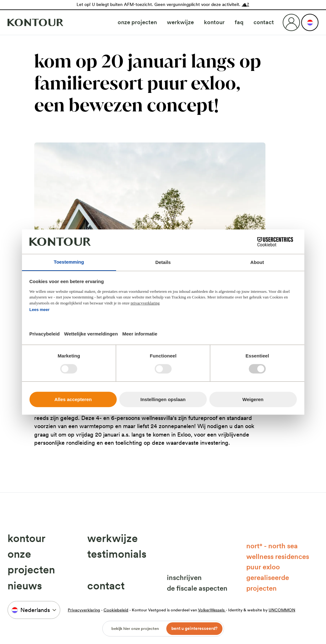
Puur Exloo (263, 567)
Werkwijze (180, 22)
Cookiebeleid (116, 610)
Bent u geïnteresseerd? (194, 628)
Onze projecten (137, 22)
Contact (264, 22)
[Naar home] (35, 23)
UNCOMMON (282, 610)
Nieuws (25, 586)
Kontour (214, 22)
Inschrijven (184, 577)
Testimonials (117, 554)
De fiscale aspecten (197, 588)
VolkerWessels (212, 610)
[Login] (291, 22)
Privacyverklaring (84, 610)
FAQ (239, 22)
